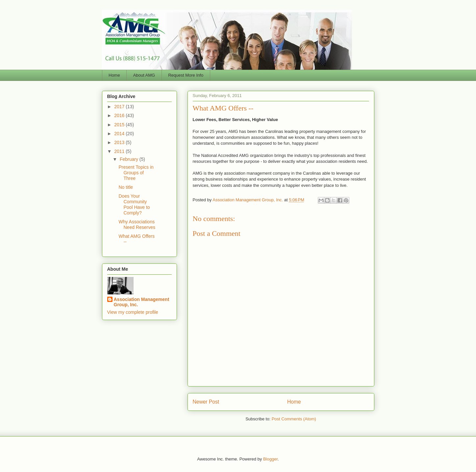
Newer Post (206, 402)
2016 (120, 115)
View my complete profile (133, 312)
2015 (120, 125)
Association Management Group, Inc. (142, 302)
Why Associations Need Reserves (137, 224)
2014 (120, 134)
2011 (120, 151)
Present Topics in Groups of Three (136, 173)
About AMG (144, 75)
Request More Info (186, 75)
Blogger (270, 459)
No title (126, 187)
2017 (120, 107)
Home (114, 75)
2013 (120, 142)
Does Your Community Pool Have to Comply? (134, 204)
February (130, 159)
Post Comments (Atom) (294, 419)
